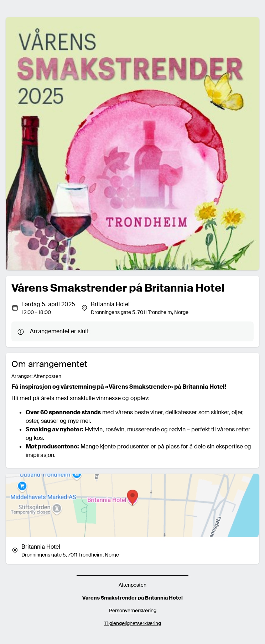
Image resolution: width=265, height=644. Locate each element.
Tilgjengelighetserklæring (133, 623)
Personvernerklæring (133, 611)
